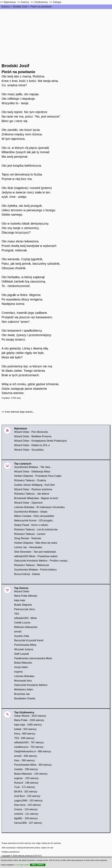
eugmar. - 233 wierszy (26, 778)
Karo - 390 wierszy (25, 760)
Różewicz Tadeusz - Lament (30, 534)
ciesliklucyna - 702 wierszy (29, 747)
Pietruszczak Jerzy (25, 609)
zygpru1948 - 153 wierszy (28, 801)
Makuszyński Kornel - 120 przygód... (34, 521)
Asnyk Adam (21, 667)
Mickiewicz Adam (24, 689)
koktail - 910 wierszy (25, 729)
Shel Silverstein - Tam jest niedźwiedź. (35, 552)
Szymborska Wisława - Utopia (31, 512)
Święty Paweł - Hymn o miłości (31, 525)
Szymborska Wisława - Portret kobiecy (35, 570)
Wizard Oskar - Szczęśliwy (29, 450)
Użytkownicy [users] (41, 2)
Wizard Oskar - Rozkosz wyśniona (33, 489)
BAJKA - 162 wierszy (26, 792)
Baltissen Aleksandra (26, 627)
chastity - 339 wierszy (26, 769)
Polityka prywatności (11, 852)
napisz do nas (47, 848)
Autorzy (5, 7)
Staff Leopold (21, 654)
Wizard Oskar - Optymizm (28, 503)
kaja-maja (20, 600)
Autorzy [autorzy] (25, 2)
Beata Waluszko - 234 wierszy (31, 774)
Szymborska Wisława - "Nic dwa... (33, 467)
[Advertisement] (56, 32)
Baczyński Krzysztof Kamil (29, 640)
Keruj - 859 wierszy (25, 734)
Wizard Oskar (22, 591)
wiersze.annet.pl (25, 856)
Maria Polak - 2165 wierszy (29, 720)
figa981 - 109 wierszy (26, 818)
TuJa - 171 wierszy (25, 787)
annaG (18, 632)
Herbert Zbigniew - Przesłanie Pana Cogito (38, 476)
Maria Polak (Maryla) (26, 596)
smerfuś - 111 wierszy (26, 814)
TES (17, 614)
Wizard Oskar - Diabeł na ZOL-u (32, 445)
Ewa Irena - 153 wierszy (27, 805)
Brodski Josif (20, 7)
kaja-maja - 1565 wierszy (28, 725)
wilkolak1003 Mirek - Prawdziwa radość (36, 556)
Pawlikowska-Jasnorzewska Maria (33, 658)
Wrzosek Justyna (24, 649)
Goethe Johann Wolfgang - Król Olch (35, 485)
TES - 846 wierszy (24, 738)
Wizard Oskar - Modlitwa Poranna (33, 436)
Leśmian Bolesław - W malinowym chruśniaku (39, 507)
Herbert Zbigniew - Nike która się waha (36, 543)
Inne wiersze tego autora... (20, 412)
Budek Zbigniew (23, 605)
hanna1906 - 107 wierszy (28, 823)
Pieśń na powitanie (41, 7)
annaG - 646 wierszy (26, 756)
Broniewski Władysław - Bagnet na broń (36, 498)
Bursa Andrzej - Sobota (27, 574)
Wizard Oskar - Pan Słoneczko (31, 432)
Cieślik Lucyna (22, 623)
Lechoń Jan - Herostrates (28, 547)
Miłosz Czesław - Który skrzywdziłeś (34, 516)
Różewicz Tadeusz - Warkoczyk (32, 565)
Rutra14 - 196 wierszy (26, 783)
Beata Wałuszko (23, 663)
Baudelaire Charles (25, 698)
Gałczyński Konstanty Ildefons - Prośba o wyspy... (42, 561)
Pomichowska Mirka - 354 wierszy (33, 765)
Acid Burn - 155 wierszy (27, 796)
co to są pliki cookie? (22, 865)
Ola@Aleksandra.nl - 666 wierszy (33, 751)
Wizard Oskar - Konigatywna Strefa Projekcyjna (40, 441)
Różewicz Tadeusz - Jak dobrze (32, 494)
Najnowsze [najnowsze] (10, 2)
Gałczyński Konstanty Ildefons (31, 685)
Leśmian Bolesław (24, 676)
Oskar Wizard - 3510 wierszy (30, 716)
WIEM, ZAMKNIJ (38, 865)
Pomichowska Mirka (25, 645)
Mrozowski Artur (23, 681)
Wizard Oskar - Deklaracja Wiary (32, 472)
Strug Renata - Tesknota (28, 538)
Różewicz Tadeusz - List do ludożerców (36, 529)
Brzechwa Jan (22, 694)
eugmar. (19, 672)
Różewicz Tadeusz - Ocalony (30, 480)
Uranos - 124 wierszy (26, 809)
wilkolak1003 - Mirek (25, 618)
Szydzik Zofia (22, 636)
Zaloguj (57, 2)
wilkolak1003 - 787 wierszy (29, 742)
